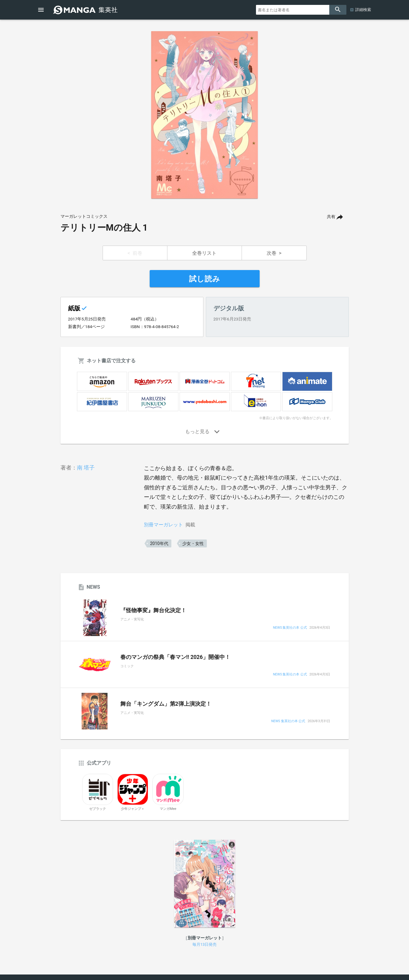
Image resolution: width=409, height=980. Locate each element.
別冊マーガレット (163, 525)
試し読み (205, 279)
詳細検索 (363, 10)
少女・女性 (193, 543)
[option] (205, 115)
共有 (331, 217)
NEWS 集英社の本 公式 (290, 628)
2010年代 (159, 543)
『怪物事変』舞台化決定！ (153, 610)
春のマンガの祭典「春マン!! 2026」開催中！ (175, 657)
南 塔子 (86, 468)
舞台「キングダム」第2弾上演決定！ (166, 704)
